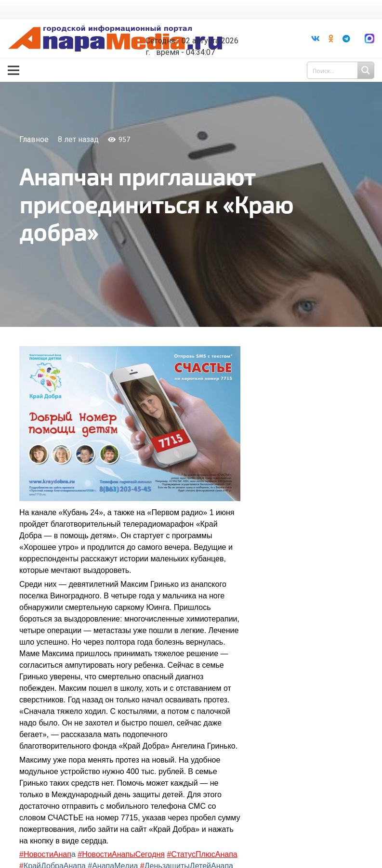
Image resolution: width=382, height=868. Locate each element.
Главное (34, 139)
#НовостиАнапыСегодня (121, 854)
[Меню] (13, 70)
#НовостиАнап (45, 854)
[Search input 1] (342, 70)
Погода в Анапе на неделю (200, 25)
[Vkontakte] (316, 39)
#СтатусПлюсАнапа (202, 854)
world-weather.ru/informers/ (200, 34)
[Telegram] (346, 39)
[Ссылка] (115, 39)
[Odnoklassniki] (331, 39)
